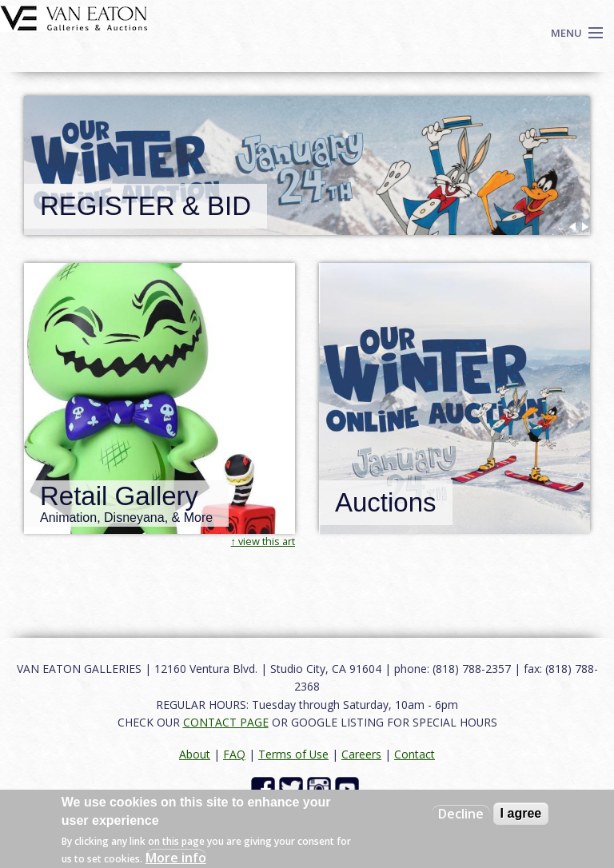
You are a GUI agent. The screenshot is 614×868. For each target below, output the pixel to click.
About (195, 754)
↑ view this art (263, 541)
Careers (361, 754)
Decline (461, 814)
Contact (415, 754)
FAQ (234, 754)
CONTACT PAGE (226, 722)
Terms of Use (293, 754)
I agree (521, 813)
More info (176, 858)
